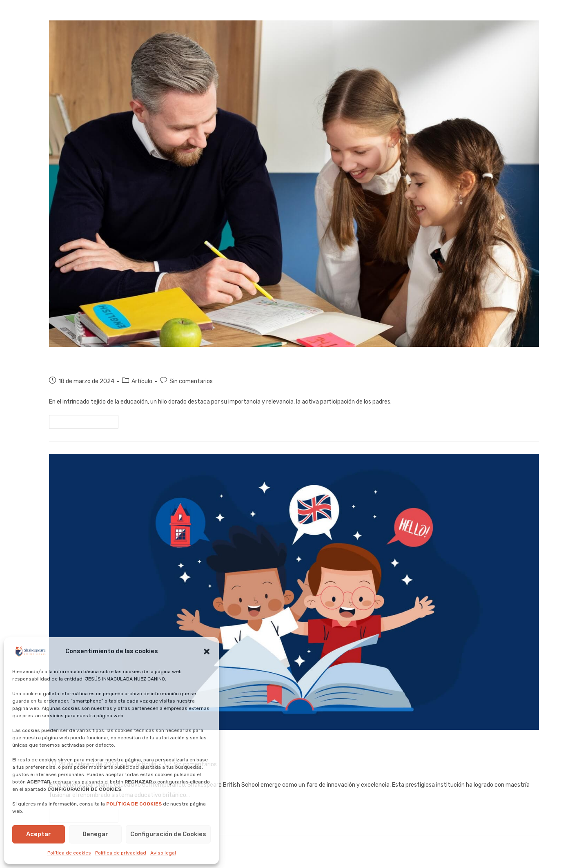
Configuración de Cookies (168, 834)
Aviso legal (163, 853)
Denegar (95, 834)
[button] (207, 652)
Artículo (142, 381)
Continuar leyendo (87, 420)
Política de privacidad (121, 853)
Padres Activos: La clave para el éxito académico (171, 361)
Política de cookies (69, 853)
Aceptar (39, 834)
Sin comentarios (191, 381)
